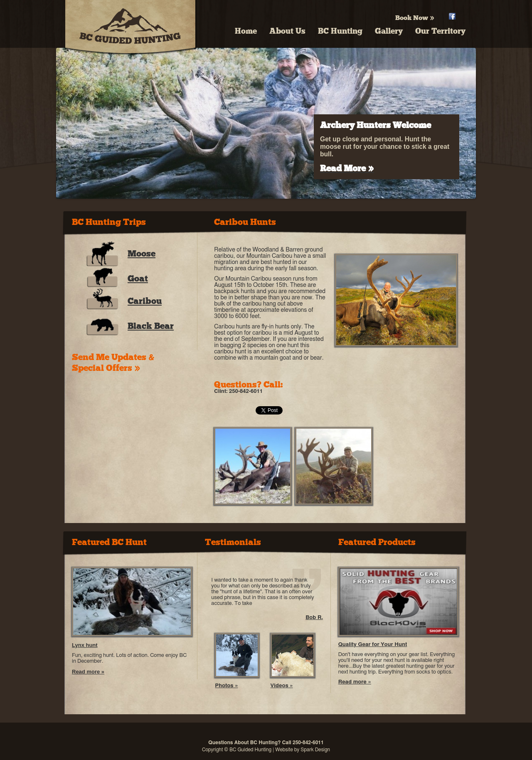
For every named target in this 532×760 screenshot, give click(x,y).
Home (246, 31)
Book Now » (415, 18)
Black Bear (151, 326)
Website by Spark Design (303, 750)
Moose (142, 254)
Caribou (145, 301)
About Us (287, 31)
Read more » (88, 672)
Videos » (282, 686)
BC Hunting (340, 31)
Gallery (389, 31)
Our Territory (440, 31)
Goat (138, 279)
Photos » (226, 686)
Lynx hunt (85, 645)
